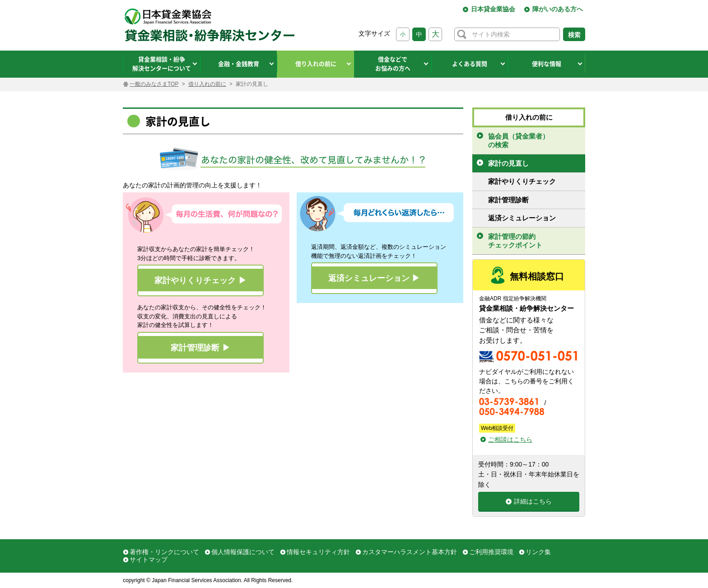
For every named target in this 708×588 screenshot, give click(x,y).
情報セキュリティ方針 (318, 552)
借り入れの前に (207, 84)
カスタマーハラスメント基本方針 (410, 552)
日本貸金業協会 (493, 9)
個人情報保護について (243, 552)
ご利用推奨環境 (491, 552)
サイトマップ (149, 560)
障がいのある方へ (558, 9)
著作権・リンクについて (164, 552)
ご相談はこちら (510, 439)
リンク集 (538, 552)
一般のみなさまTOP (154, 84)
